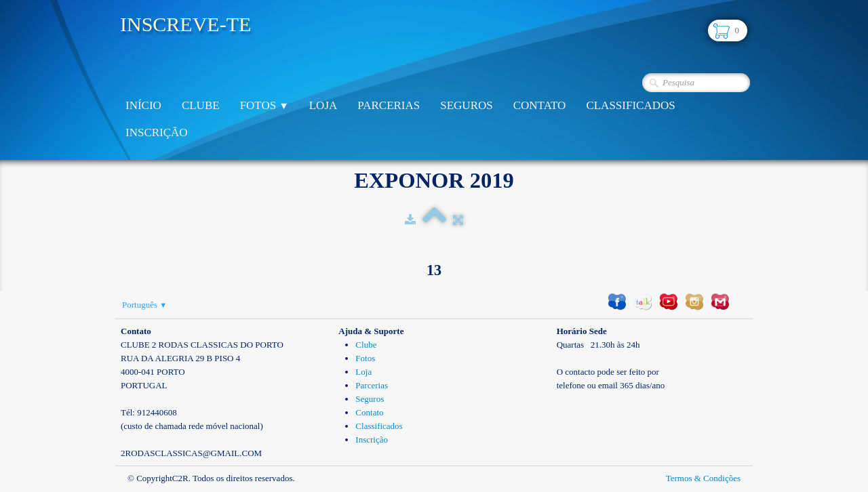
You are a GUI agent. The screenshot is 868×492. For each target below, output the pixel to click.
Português (144, 305)
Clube (201, 105)
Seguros (466, 105)
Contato (540, 105)
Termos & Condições (703, 478)
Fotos (264, 105)
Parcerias (389, 105)
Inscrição (157, 132)
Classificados (630, 105)
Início (143, 105)
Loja (323, 105)
